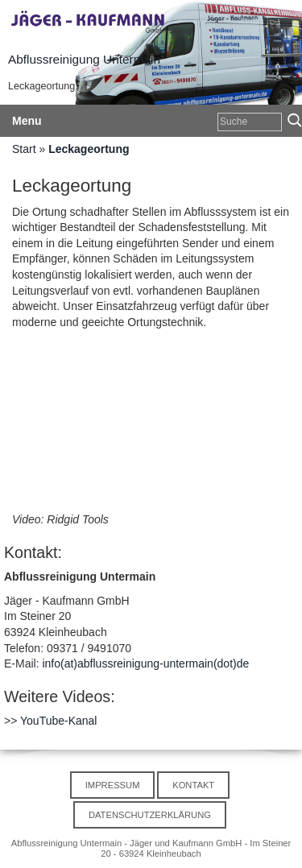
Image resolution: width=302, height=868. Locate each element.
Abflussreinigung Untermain (84, 59)
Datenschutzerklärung (150, 815)
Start (24, 149)
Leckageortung (89, 149)
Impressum (113, 785)
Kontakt (193, 785)
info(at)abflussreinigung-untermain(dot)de (145, 663)
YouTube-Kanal (58, 721)
